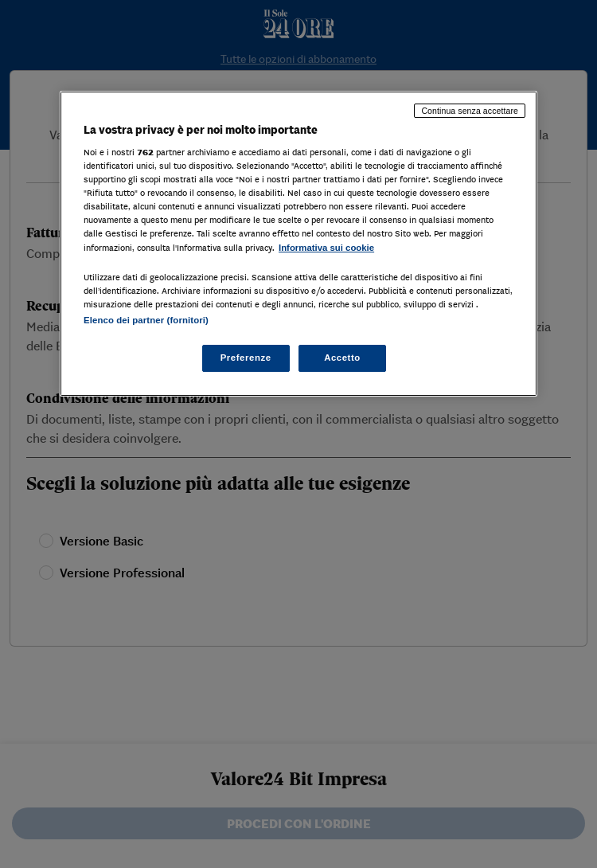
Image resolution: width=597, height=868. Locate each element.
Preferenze (246, 358)
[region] (298, 244)
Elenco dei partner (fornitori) (146, 320)
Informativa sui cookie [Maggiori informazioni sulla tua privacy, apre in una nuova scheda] (326, 248)
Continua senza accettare (470, 111)
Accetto (342, 358)
